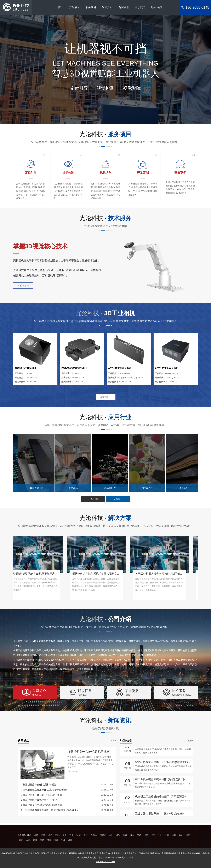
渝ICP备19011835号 (105, 862)
